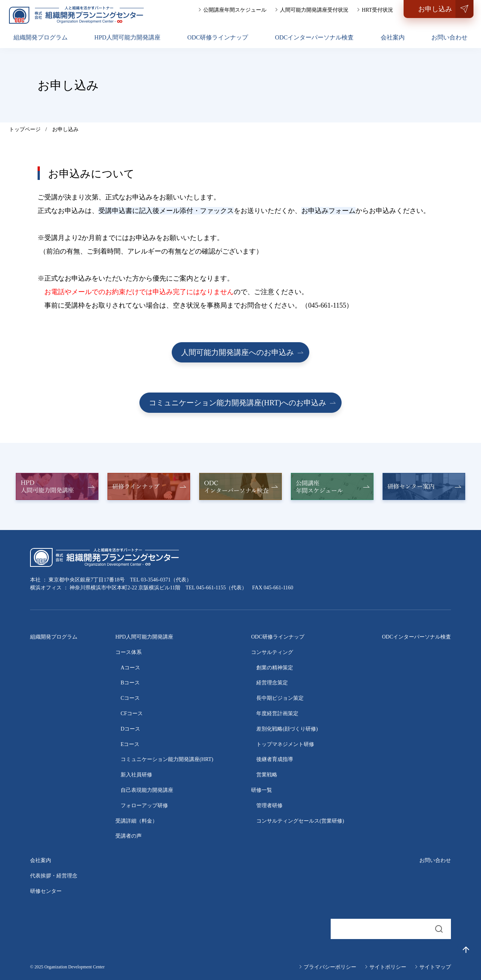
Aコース (130, 668)
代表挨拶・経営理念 (54, 876)
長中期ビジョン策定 (280, 698)
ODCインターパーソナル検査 (315, 37)
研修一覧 (262, 790)
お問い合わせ (449, 37)
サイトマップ (435, 967)
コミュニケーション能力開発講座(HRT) (167, 759)
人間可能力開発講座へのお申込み (237, 352)
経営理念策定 (272, 683)
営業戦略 (267, 775)
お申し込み (435, 9)
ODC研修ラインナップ (218, 37)
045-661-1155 (211, 588)
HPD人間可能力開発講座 (127, 37)
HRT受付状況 (377, 10)
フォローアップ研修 (144, 806)
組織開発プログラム (41, 37)
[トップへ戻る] (466, 950)
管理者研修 (269, 806)
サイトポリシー (388, 967)
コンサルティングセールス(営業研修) (300, 821)
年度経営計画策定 (277, 713)
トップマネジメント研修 (285, 744)
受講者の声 (129, 836)
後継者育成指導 (275, 759)
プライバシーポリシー (330, 967)
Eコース (130, 744)
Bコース (130, 683)
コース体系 (129, 652)
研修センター (46, 891)
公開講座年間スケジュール (235, 10)
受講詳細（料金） (136, 821)
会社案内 (393, 37)
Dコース (130, 729)
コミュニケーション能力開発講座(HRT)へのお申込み (237, 403)
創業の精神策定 (275, 668)
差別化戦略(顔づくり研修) (287, 729)
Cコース (130, 698)
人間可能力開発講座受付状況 (314, 10)
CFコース (132, 713)
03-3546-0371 (156, 580)
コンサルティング (272, 652)
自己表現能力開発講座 (147, 790)
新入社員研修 (136, 775)
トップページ (25, 129)
